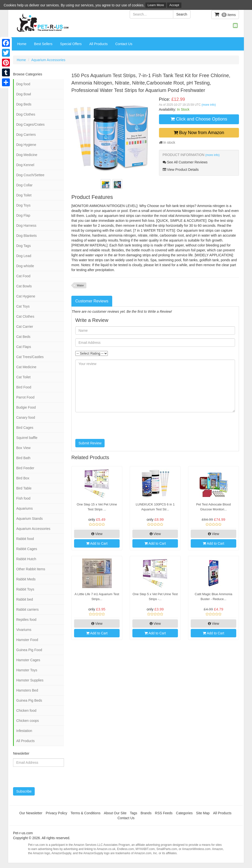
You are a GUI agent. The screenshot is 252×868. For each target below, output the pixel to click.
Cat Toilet (23, 377)
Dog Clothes (26, 114)
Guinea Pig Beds (29, 700)
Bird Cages (25, 428)
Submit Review (90, 443)
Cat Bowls (24, 286)
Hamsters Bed (27, 690)
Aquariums (24, 508)
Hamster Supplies (30, 680)
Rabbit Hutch (26, 559)
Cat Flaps (24, 347)
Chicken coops (28, 721)
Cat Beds (23, 337)
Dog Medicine (27, 155)
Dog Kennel (25, 165)
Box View (23, 448)
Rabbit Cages (27, 549)
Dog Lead (24, 256)
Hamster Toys (27, 670)
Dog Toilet (24, 195)
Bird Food (24, 387)
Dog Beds (24, 104)
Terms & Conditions (86, 813)
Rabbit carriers (27, 609)
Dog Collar (24, 185)
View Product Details (181, 170)
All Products (99, 44)
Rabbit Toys (25, 589)
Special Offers (71, 44)
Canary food (26, 417)
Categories (184, 813)
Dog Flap (23, 215)
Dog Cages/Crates (30, 124)
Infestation (24, 731)
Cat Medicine (26, 367)
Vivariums (24, 630)
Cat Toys (23, 306)
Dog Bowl (24, 94)
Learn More (156, 5)
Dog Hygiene (26, 145)
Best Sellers (43, 44)
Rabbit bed (25, 599)
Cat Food (23, 276)
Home (22, 44)
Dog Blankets (26, 236)
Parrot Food (25, 397)
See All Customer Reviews (185, 162)
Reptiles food (26, 620)
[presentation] (113, 426)
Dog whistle (25, 266)
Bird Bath (23, 458)
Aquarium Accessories (48, 60)
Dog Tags (24, 246)
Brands (146, 813)
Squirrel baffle (27, 438)
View (97, 534)
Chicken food (26, 711)
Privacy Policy (56, 813)
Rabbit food (25, 539)
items (225, 14)
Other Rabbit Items (31, 569)
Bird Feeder (25, 468)
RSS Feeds (164, 813)
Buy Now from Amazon (199, 133)
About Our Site (115, 813)
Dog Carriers (26, 135)
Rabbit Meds (26, 579)
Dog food (23, 84)
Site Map (203, 813)
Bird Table (24, 488)
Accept (174, 5)
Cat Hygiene (26, 296)
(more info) (209, 105)
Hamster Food (27, 640)
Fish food (23, 498)
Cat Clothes (25, 316)
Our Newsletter (31, 813)
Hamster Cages (28, 660)
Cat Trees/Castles (30, 357)
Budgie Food (26, 407)
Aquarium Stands (29, 519)
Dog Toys (23, 205)
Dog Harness (26, 226)
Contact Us (124, 44)
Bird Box (23, 478)
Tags (134, 813)
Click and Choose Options (199, 119)
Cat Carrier (25, 327)
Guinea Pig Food (29, 650)
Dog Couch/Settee (30, 175)
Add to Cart (97, 543)
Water (80, 285)
